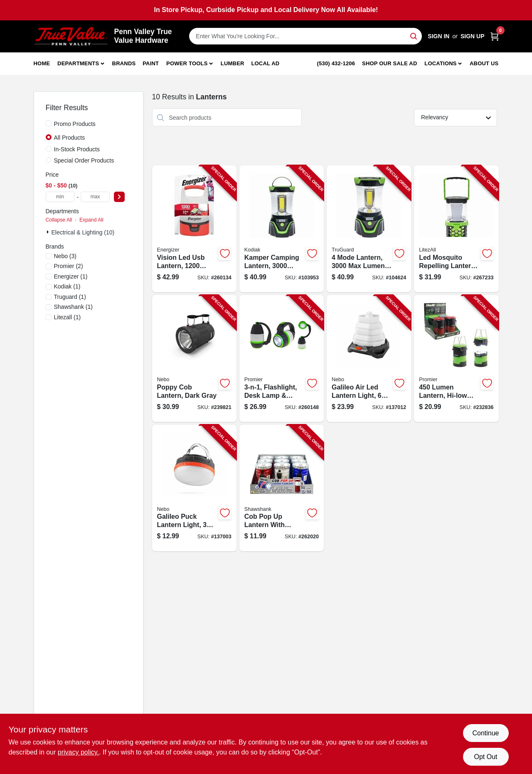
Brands (124, 63)
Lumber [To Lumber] (233, 63)
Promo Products (75, 124)
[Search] (414, 36)
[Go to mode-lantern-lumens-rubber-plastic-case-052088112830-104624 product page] (369, 229)
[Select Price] (119, 197)
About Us (484, 63)
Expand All (91, 220)
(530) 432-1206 (336, 63)
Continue (485, 733)
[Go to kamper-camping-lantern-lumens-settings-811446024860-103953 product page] (282, 229)
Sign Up (473, 36)
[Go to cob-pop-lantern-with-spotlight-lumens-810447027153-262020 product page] (282, 488)
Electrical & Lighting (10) (83, 232)
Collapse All (59, 220)
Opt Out (485, 757)
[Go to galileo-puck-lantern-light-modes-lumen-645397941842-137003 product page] (194, 488)
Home (42, 63)
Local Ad (265, 63)
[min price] (60, 197)
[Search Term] (305, 36)
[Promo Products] (49, 123)
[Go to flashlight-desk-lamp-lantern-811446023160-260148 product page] (282, 359)
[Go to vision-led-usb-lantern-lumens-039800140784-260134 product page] (194, 229)
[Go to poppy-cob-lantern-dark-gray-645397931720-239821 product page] (194, 359)
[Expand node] (49, 232)
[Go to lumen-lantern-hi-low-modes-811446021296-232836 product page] (456, 359)
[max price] (95, 197)
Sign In (438, 36)
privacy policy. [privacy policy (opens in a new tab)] (78, 752)
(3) (65, 256)
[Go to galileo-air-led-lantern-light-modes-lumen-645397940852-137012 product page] (369, 359)
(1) (71, 276)
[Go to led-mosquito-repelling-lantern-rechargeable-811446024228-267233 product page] (456, 229)
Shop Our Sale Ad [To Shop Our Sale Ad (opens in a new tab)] (390, 63)
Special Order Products (84, 160)
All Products (70, 138)
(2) (69, 266)
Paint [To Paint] (151, 63)
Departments (78, 63)
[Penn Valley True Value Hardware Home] (71, 36)
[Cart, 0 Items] (495, 36)
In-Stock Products (77, 149)
